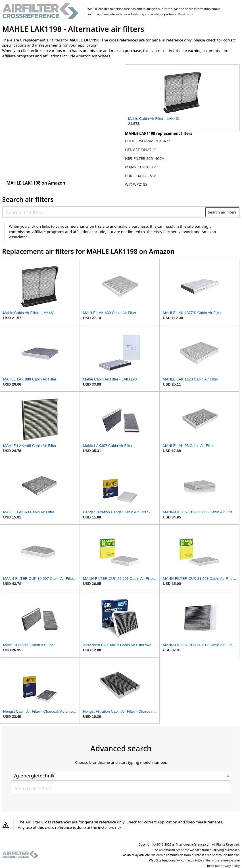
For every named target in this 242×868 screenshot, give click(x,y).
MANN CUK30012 (140, 167)
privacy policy (230, 866)
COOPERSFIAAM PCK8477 (148, 141)
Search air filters (222, 212)
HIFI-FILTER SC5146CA (145, 158)
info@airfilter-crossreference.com (216, 860)
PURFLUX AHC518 (141, 176)
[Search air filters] (104, 212)
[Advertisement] (49, 100)
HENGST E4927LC (140, 150)
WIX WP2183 (136, 184)
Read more (185, 14)
